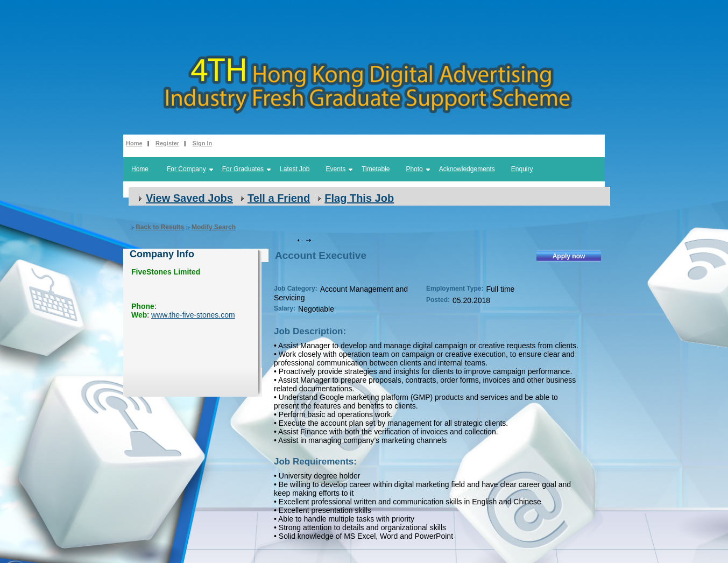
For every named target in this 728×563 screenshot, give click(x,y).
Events (335, 169)
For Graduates (243, 169)
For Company (186, 169)
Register (167, 143)
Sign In (203, 143)
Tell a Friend (279, 198)
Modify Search (214, 227)
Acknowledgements (467, 169)
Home (134, 143)
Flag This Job (359, 198)
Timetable (376, 169)
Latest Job (295, 169)
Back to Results (160, 227)
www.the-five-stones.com (193, 315)
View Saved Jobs (189, 198)
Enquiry (522, 169)
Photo (414, 169)
